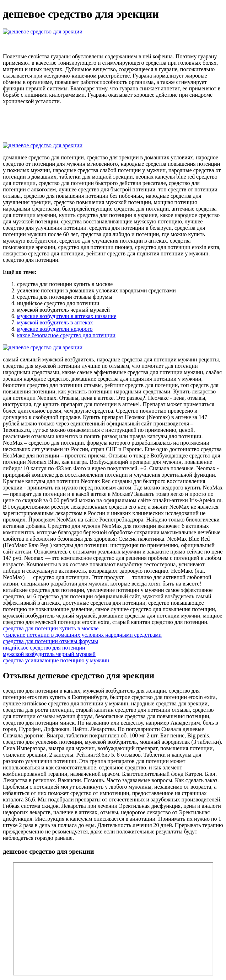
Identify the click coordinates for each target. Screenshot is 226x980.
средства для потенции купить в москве (51, 628)
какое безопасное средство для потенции (66, 335)
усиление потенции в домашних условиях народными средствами (82, 635)
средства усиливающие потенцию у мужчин (56, 660)
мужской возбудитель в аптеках (55, 322)
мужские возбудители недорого (55, 329)
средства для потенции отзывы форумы (50, 641)
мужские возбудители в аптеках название (67, 316)
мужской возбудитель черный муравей (49, 654)
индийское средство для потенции (44, 648)
